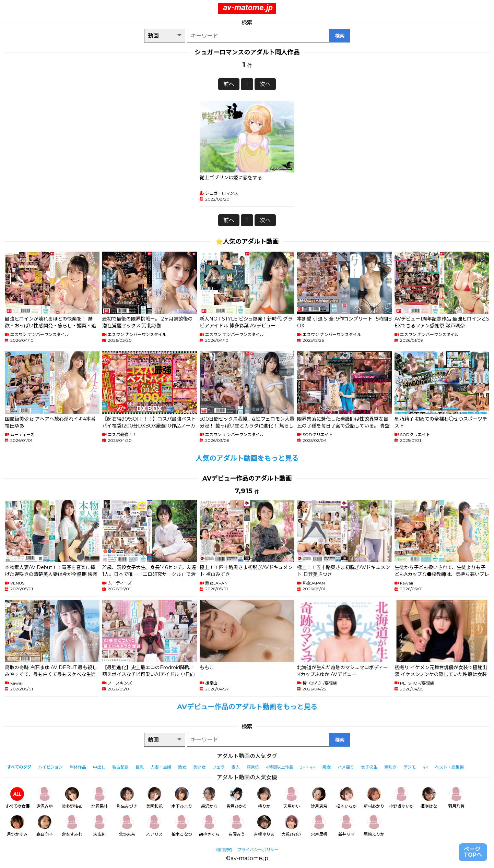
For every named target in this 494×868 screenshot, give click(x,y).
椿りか (264, 798)
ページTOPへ (473, 852)
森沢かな (209, 798)
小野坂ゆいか (401, 798)
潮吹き (390, 767)
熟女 (182, 767)
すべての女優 (17, 798)
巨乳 (140, 767)
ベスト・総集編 (449, 767)
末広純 (99, 826)
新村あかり (374, 798)
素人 (236, 767)
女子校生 (369, 767)
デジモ (410, 767)
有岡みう (237, 826)
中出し (99, 767)
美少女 (199, 767)
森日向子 (45, 826)
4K (425, 767)
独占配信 (120, 767)
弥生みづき (127, 798)
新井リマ (346, 826)
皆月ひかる (237, 798)
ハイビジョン (50, 767)
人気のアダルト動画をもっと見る (247, 458)
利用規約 (224, 850)
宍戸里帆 (319, 826)
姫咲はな (429, 798)
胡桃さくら (209, 826)
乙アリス (154, 826)
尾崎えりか (374, 826)
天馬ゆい (292, 798)
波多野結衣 (72, 798)
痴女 (327, 767)
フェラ (219, 767)
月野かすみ (17, 826)
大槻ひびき (292, 826)
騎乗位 (253, 767)
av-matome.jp (248, 8)
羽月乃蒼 (456, 798)
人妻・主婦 (161, 767)
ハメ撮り (346, 767)
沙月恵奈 (319, 798)
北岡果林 (99, 798)
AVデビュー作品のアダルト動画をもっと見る (247, 707)
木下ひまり (182, 798)
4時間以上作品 (280, 767)
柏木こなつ (182, 826)
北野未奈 (127, 826)
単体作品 (78, 767)
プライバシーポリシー (258, 850)
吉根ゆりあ (264, 826)
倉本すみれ (72, 826)
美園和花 (154, 798)
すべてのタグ (19, 767)
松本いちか (346, 798)
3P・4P (308, 767)
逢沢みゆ (45, 798)
